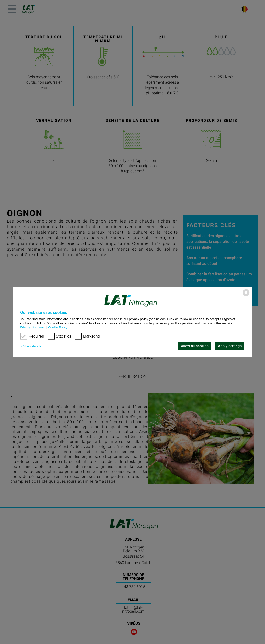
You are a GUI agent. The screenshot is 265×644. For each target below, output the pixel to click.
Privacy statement (33, 327)
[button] (32, 346)
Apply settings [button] (230, 346)
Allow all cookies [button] (195, 346)
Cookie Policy (58, 327)
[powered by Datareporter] (246, 296)
